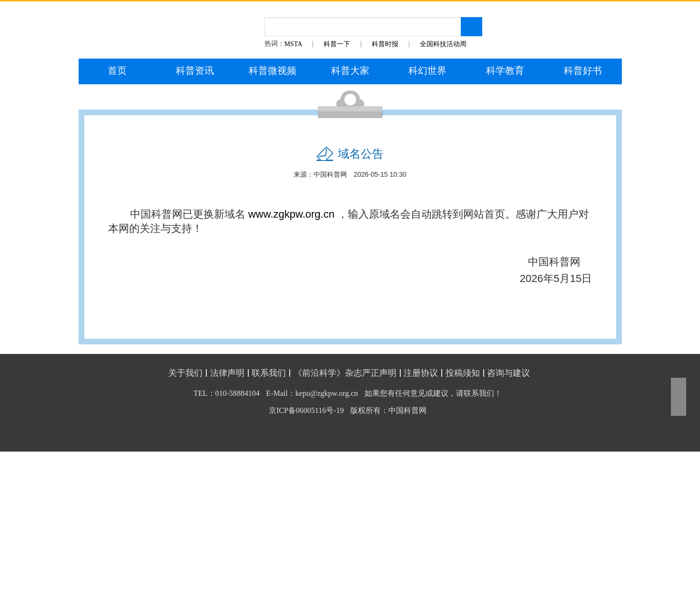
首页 (117, 70)
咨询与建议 (508, 373)
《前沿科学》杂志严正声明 (345, 373)
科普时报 (385, 44)
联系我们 (269, 373)
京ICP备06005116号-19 (306, 410)
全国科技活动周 (443, 44)
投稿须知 (463, 373)
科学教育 (505, 70)
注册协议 (421, 373)
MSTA (294, 44)
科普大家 (350, 70)
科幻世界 (427, 70)
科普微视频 (273, 70)
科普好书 (583, 70)
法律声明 (227, 373)
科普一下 (337, 44)
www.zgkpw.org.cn (291, 214)
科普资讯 (195, 70)
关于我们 (185, 373)
